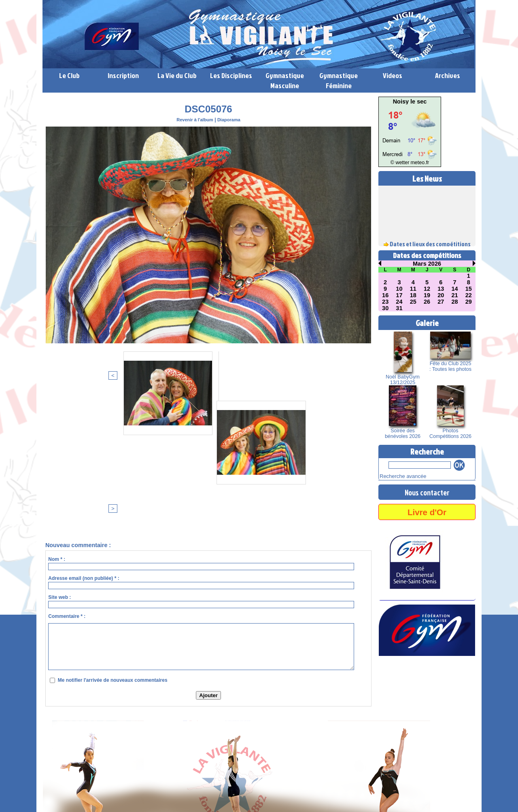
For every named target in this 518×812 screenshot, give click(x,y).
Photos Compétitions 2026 (450, 433)
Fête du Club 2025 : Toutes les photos (450, 366)
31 (399, 308)
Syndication (299, 796)
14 (455, 289)
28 (455, 302)
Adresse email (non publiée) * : (84, 446)
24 (399, 302)
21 (455, 295)
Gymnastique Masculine (285, 80)
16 (385, 295)
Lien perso (56, 809)
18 (413, 295)
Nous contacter (427, 491)
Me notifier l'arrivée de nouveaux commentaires (113, 548)
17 (399, 295)
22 (469, 295)
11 (413, 289)
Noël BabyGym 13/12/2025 (403, 380)
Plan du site (260, 796)
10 (399, 289)
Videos (393, 75)
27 (441, 302)
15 (469, 289)
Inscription (123, 75)
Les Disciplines (231, 75)
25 (413, 302)
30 (385, 308)
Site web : (59, 465)
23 (385, 302)
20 (441, 295)
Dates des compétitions (427, 255)
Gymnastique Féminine (339, 80)
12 (427, 289)
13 (441, 289)
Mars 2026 (427, 264)
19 (427, 295)
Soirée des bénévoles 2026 (403, 433)
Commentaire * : (67, 484)
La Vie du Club (177, 75)
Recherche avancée (399, 476)
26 (427, 302)
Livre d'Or (427, 511)
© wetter (402, 163)
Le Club (69, 75)
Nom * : (57, 427)
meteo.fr (418, 163)
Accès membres (224, 796)
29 (469, 302)
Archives (448, 75)
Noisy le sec (410, 101)
